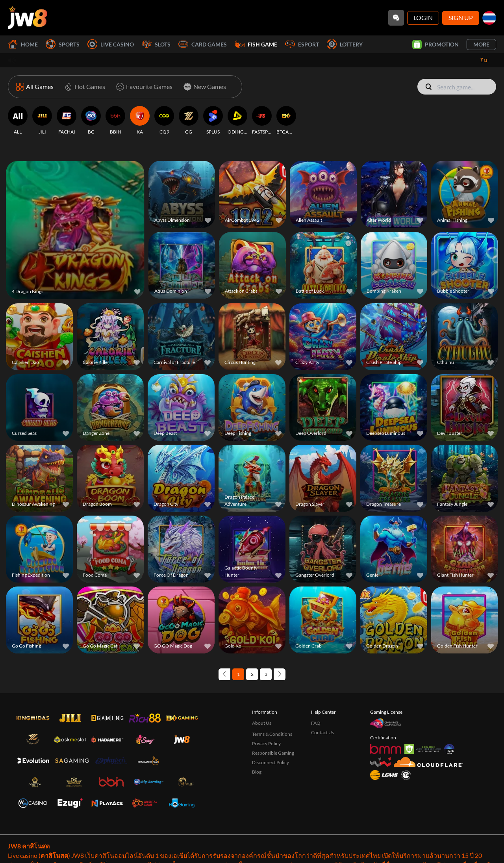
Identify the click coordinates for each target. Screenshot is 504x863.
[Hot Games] (83, 87)
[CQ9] (164, 121)
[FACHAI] (67, 121)
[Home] (28, 18)
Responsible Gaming (273, 753)
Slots (156, 44)
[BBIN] (115, 121)
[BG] (91, 121)
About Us (262, 723)
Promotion (435, 45)
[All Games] (35, 87)
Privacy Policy (266, 743)
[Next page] (280, 674)
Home (23, 44)
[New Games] (203, 87)
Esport (302, 44)
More (481, 44)
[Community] (396, 18)
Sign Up (461, 18)
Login (423, 18)
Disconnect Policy (271, 762)
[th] (489, 18)
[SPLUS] (213, 121)
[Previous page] (224, 674)
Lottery (345, 44)
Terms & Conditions (272, 734)
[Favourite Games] (143, 87)
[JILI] (42, 121)
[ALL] (18, 121)
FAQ (316, 723)
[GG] (189, 121)
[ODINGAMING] (237, 121)
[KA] (140, 121)
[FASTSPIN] (262, 121)
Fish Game (256, 44)
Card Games (203, 44)
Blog (257, 772)
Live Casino (111, 44)
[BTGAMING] (286, 121)
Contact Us (322, 732)
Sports (63, 44)
